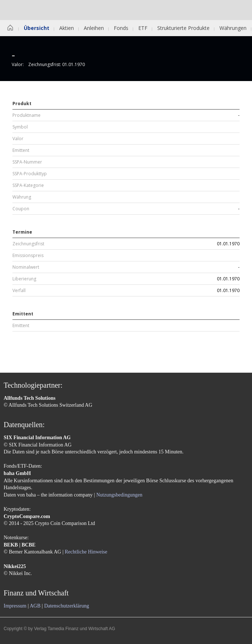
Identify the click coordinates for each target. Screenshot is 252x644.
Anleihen (94, 28)
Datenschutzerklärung (67, 606)
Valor (18, 139)
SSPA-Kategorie (28, 185)
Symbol (20, 127)
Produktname (27, 115)
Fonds (121, 28)
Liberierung (24, 279)
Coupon (21, 209)
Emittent (21, 150)
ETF (143, 28)
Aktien (67, 28)
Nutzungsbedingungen (119, 495)
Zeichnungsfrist (28, 244)
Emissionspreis (28, 256)
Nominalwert (26, 267)
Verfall (19, 291)
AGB (35, 606)
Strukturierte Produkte (183, 28)
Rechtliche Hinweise (86, 552)
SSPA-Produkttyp (30, 174)
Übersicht (37, 28)
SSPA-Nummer (27, 162)
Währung (22, 197)
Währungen (233, 28)
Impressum (15, 606)
